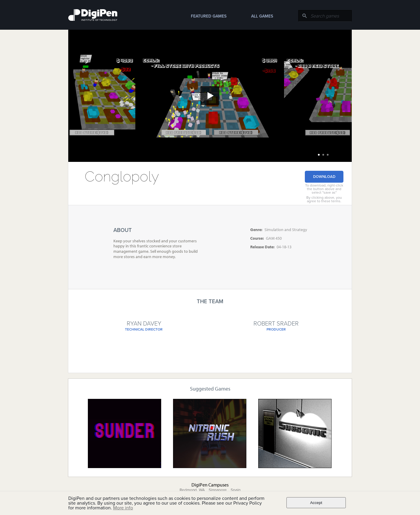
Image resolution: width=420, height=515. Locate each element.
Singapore (218, 490)
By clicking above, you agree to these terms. (324, 199)
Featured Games (209, 16)
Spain (236, 490)
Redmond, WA (192, 490)
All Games (262, 16)
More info (123, 508)
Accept (316, 503)
